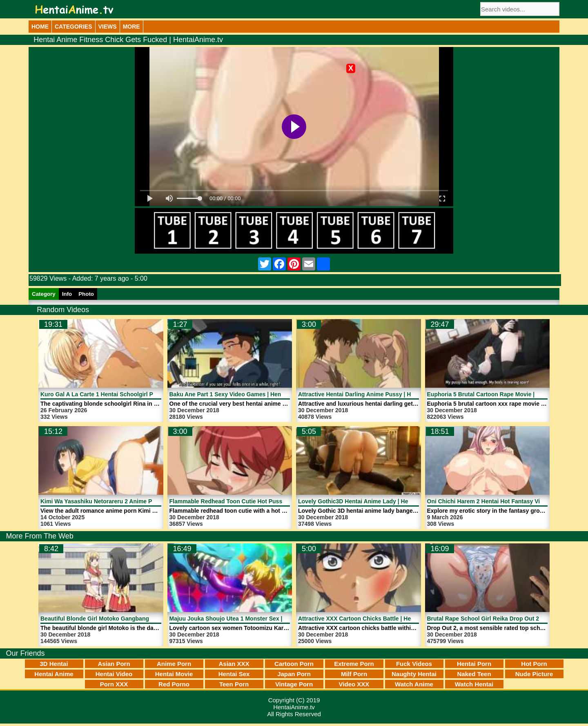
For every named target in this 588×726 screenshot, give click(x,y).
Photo (86, 294)
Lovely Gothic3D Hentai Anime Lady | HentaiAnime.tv (370, 501)
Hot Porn (534, 664)
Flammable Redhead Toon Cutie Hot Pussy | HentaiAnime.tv (251, 501)
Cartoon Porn (294, 664)
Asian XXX (234, 664)
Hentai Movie (174, 674)
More (131, 27)
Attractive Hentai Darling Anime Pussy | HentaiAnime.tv (373, 394)
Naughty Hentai (414, 674)
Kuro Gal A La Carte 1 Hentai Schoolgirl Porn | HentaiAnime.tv (125, 394)
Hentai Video (114, 674)
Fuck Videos (414, 664)
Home (40, 27)
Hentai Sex (234, 674)
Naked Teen (474, 674)
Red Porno (174, 684)
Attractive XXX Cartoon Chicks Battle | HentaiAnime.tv (372, 619)
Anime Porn (174, 664)
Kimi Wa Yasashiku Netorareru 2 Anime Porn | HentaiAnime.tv (124, 501)
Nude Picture (534, 674)
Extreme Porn (354, 664)
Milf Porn (354, 674)
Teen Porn (234, 684)
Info (67, 294)
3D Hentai (54, 664)
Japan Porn (294, 674)
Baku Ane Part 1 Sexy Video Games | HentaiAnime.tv (241, 394)
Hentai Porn (474, 664)
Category (44, 294)
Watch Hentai (474, 684)
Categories (73, 27)
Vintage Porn (294, 684)
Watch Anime (414, 684)
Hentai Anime (54, 674)
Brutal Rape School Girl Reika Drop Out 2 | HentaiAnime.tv (506, 619)
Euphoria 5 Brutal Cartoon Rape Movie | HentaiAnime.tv (503, 394)
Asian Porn (114, 664)
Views (108, 27)
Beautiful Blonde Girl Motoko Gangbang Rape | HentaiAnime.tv (126, 619)
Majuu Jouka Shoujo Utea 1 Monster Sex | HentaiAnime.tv (248, 619)
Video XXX (354, 684)
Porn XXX (114, 684)
